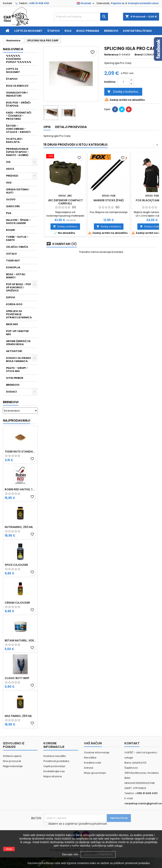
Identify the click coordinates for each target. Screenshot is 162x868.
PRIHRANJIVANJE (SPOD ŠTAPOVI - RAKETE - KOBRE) (17, 152)
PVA (9, 213)
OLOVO (11, 199)
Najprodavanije (13, 766)
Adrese (89, 768)
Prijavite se (118, 3)
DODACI (11, 392)
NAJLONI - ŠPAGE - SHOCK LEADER (18, 222)
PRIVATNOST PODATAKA (98, 854)
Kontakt (7, 3)
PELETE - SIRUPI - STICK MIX (17, 370)
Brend (139, 55)
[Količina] (123, 82)
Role (68, 31)
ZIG (8, 162)
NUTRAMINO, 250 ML (19, 527)
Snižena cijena (12, 756)
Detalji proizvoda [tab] (71, 127)
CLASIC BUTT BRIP (17, 678)
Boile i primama (88, 31)
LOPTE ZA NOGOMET (13, 70)
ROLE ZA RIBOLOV (17, 86)
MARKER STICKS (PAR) (109, 200)
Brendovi (111, 31)
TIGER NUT (13, 261)
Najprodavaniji (17, 420)
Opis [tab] (47, 127)
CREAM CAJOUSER (17, 603)
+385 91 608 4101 (39, 3)
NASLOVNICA (13, 49)
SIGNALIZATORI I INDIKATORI (17, 94)
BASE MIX (12, 324)
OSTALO (11, 254)
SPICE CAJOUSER (16, 565)
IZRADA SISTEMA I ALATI (18, 191)
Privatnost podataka (56, 761)
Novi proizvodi (12, 761)
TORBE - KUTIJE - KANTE (17, 238)
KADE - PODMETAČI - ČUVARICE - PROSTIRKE (19, 116)
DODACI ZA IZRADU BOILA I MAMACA (18, 360)
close (9, 849)
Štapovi (54, 31)
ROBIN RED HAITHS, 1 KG (20, 489)
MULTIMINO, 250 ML (18, 716)
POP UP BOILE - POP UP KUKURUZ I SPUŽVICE (18, 287)
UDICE (10, 169)
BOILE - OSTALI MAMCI (16, 276)
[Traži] (81, 17)
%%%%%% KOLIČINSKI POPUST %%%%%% (19, 59)
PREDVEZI (12, 176)
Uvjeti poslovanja (54, 766)
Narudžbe (90, 758)
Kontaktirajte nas (137, 31)
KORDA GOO (14, 304)
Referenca (111, 55)
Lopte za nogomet (28, 31)
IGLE (9, 183)
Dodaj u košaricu (123, 92)
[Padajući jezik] (86, 3)
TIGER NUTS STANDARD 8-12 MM (20, 452)
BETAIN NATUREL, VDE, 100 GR (20, 640)
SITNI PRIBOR (15, 378)
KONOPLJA (13, 267)
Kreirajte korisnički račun (143, 3)
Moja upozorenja (95, 773)
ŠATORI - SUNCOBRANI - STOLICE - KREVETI (18, 129)
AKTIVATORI (14, 351)
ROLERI (11, 230)
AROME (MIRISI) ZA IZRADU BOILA (18, 343)
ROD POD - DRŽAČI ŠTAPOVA (18, 104)
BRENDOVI (13, 385)
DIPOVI (11, 297)
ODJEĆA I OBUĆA (17, 247)
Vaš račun (93, 743)
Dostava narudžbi (55, 756)
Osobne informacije (97, 752)
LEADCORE (13, 206)
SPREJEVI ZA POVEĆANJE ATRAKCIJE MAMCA (19, 314)
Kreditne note (93, 763)
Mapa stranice (53, 776)
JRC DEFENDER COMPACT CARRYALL (65, 202)
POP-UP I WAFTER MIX (17, 333)
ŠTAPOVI (12, 79)
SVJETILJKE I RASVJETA (14, 140)
